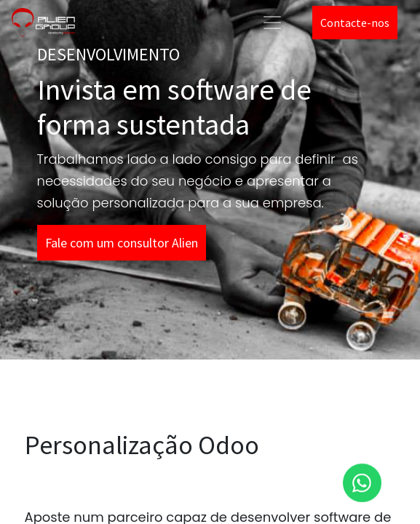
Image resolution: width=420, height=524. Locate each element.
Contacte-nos (355, 23)
